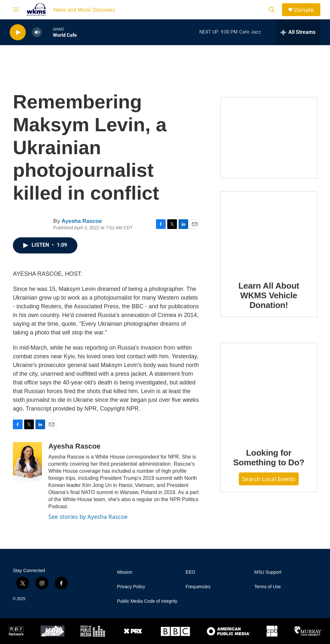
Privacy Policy (131, 587)
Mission (125, 572)
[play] (18, 32)
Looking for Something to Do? (269, 458)
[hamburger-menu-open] (16, 10)
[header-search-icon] (272, 10)
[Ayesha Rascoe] (27, 461)
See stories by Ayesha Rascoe (88, 517)
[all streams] (298, 32)
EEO (190, 572)
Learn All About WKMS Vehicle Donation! (269, 295)
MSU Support (268, 572)
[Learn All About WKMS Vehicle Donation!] (269, 232)
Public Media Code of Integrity (147, 601)
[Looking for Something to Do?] (269, 391)
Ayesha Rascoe (82, 221)
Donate (304, 10)
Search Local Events (269, 479)
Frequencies (198, 587)
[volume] (37, 32)
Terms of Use (267, 587)
